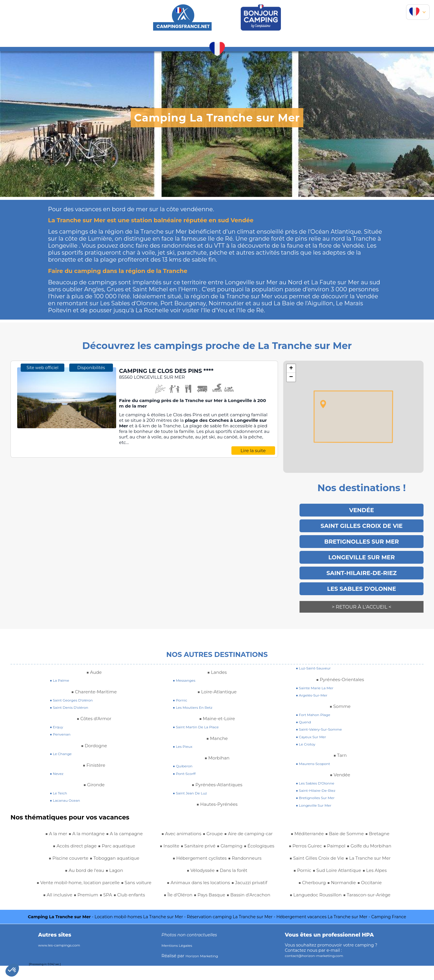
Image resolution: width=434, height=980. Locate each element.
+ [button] (291, 369)
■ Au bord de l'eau (83, 860)
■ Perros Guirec (218, 909)
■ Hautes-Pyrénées (217, 794)
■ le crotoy (307, 734)
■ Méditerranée (193, 897)
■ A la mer (49, 823)
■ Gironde (94, 774)
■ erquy (58, 717)
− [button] (291, 377)
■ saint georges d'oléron (76, 690)
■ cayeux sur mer (314, 727)
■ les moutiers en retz (197, 697)
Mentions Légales (180, 960)
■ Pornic (368, 848)
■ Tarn (340, 745)
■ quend (305, 712)
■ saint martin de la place (200, 717)
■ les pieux (185, 736)
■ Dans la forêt (234, 848)
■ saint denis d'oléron (73, 697)
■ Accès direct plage (71, 836)
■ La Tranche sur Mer (329, 848)
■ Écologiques (255, 823)
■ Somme (340, 696)
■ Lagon (118, 860)
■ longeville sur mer (317, 795)
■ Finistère (94, 755)
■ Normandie (342, 872)
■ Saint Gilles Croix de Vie (340, 836)
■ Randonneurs (250, 836)
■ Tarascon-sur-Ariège (340, 897)
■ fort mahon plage (316, 704)
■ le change (63, 743)
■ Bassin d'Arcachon (237, 884)
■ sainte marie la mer (318, 678)
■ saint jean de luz (193, 783)
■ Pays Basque (190, 884)
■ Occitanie (375, 872)
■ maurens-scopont (316, 753)
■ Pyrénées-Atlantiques (217, 774)
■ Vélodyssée (197, 848)
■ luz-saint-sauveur (317, 658)
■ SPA (50, 897)
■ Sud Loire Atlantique (325, 860)
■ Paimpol (253, 909)
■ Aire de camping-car (94, 909)
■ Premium (131, 884)
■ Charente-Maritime (94, 681)
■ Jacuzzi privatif (199, 872)
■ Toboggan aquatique (119, 848)
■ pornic (181, 690)
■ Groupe (52, 909)
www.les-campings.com (63, 959)
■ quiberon (185, 756)
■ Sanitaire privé (182, 823)
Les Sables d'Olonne (362, 582)
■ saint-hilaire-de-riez (319, 780)
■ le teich (60, 783)
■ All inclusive (98, 884)
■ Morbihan (217, 748)
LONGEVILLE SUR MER (361, 553)
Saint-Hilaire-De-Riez (362, 568)
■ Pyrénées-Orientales (340, 669)
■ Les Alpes (370, 860)
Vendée (362, 510)
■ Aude (94, 662)
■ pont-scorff (187, 763)
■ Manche (217, 728)
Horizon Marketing (205, 970)
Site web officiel (42, 435)
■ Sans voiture (60, 884)
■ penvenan (62, 724)
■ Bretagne (183, 909)
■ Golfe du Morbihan (340, 823)
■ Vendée (340, 764)
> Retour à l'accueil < (362, 600)
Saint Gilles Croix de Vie (362, 524)
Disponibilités (91, 435)
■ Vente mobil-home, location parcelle (94, 872)
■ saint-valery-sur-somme (323, 719)
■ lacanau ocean (68, 790)
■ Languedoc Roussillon (340, 884)
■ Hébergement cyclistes (196, 836)
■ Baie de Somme (237, 897)
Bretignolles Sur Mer (362, 539)
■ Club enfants (77, 897)
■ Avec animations (122, 897)
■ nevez (58, 763)
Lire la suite (253, 451)
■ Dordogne (94, 735)
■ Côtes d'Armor (94, 708)
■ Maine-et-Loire (217, 708)
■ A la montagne (85, 823)
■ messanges (186, 670)
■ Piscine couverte (63, 848)
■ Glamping (220, 823)
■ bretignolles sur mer (319, 787)
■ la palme (61, 670)
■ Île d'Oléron (239, 872)
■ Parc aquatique (121, 836)
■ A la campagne (130, 823)
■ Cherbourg (307, 872)
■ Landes (217, 662)
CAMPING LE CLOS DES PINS (176, 371)
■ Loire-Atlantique (217, 681)
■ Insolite (137, 909)
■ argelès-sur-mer (315, 685)
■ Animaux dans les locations (217, 860)
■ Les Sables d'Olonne (319, 773)
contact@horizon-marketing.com (320, 970)
